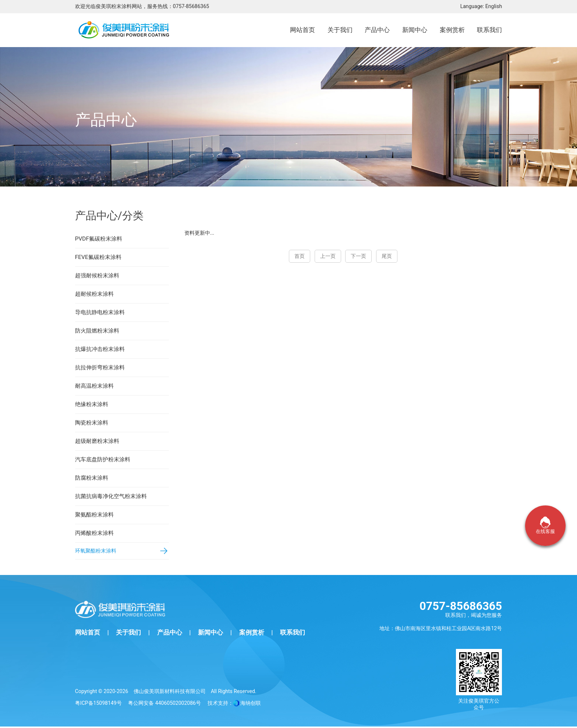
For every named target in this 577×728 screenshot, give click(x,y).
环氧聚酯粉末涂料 (97, 551)
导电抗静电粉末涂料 (100, 312)
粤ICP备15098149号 (98, 704)
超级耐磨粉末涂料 (97, 441)
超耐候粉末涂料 (94, 294)
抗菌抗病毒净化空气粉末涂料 (111, 496)
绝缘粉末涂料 (92, 404)
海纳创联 (251, 704)
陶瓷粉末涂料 (92, 423)
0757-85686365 (191, 6)
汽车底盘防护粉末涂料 (103, 459)
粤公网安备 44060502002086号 (164, 704)
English (494, 6)
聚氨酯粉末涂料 (94, 515)
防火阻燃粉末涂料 (97, 331)
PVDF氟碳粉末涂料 (99, 239)
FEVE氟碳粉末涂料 (98, 257)
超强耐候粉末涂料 (97, 276)
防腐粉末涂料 (92, 478)
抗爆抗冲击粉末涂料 (100, 349)
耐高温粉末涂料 (94, 386)
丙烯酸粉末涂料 (94, 533)
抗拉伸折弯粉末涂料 (100, 367)
